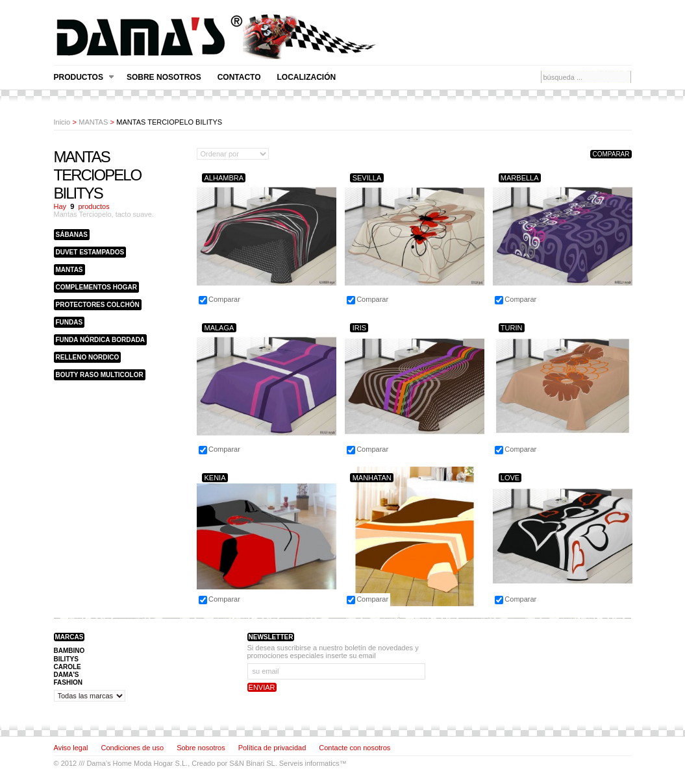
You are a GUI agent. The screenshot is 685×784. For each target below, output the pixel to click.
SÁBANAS (72, 235)
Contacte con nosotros (355, 748)
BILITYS (66, 659)
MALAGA (219, 328)
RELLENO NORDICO (88, 357)
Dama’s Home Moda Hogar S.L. (137, 763)
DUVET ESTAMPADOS (90, 252)
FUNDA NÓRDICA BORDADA (101, 340)
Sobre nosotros (164, 77)
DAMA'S (67, 675)
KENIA (215, 478)
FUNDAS (69, 322)
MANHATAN (372, 478)
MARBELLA (520, 178)
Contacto (239, 77)
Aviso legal (71, 748)
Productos (84, 78)
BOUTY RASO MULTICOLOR (100, 375)
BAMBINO (69, 651)
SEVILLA (367, 178)
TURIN (512, 328)
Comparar (224, 299)
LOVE (510, 478)
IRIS (359, 328)
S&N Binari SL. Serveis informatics (284, 763)
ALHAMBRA (224, 178)
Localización (307, 77)
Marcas (69, 637)
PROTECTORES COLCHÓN (98, 305)
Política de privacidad (272, 748)
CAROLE (68, 667)
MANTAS (93, 122)
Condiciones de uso (133, 748)
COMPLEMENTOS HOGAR (96, 287)
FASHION (68, 682)
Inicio (62, 122)
